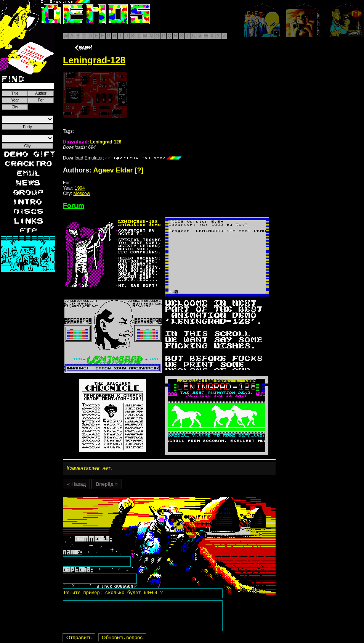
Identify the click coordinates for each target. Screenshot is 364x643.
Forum (74, 206)
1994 (80, 188)
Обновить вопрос (122, 639)
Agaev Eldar (113, 170)
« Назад (76, 485)
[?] (139, 170)
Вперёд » (107, 485)
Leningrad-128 (92, 142)
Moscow (82, 193)
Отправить (79, 639)
